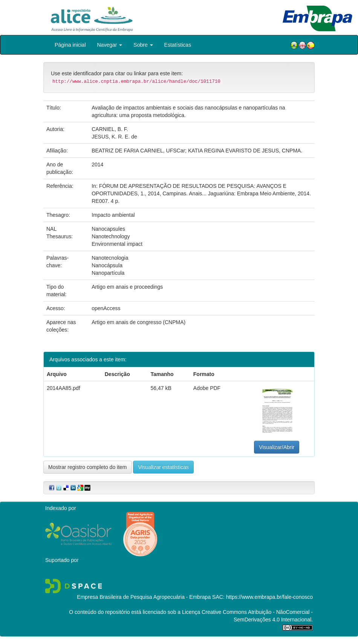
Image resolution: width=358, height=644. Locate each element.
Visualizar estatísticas (163, 467)
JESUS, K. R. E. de (114, 137)
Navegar (110, 45)
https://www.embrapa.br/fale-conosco (269, 597)
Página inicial (70, 45)
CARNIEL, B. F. (110, 129)
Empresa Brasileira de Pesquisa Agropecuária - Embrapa (144, 597)
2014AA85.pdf (63, 388)
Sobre (143, 45)
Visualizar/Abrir (277, 447)
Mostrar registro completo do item (88, 467)
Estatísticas (178, 45)
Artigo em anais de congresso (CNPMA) (138, 322)
